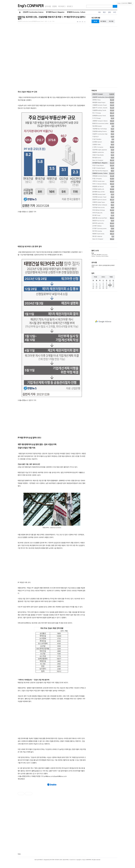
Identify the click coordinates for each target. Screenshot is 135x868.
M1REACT (41, 860)
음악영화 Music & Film (103, 192)
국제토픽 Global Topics (103, 202)
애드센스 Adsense (103, 236)
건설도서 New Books (103, 155)
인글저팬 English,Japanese (103, 150)
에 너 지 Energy (103, 113)
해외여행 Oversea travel (103, 194)
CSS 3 (74, 860)
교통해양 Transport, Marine (103, 121)
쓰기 (115, 12)
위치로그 (70, 6)
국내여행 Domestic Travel (103, 197)
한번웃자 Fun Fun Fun (103, 221)
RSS (99, 12)
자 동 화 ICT (103, 137)
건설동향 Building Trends (103, 110)
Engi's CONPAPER (31, 6)
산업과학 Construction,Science (33, 12)
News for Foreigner (103, 160)
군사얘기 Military (103, 226)
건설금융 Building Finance (103, 131)
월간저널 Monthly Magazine (103, 171)
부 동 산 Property (103, 179)
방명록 (54, 6)
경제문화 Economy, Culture (76, 12)
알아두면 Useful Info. (103, 223)
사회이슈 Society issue (103, 181)
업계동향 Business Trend (103, 116)
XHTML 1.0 (68, 860)
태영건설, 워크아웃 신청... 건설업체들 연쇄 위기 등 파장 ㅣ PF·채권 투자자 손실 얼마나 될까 (51, 18)
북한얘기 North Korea (103, 234)
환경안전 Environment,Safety (103, 124)
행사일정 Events (103, 158)
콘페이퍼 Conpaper (103, 94)
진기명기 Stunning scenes (103, 229)
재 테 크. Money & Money (103, 184)
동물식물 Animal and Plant (103, 218)
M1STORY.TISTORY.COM (56, 860)
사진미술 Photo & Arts (103, 208)
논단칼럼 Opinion (103, 142)
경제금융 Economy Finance (103, 176)
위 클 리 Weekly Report (103, 168)
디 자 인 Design (103, 118)
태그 (104, 12)
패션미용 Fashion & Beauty (103, 205)
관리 (109, 12)
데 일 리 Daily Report (103, 166)
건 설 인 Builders (103, 139)
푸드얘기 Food (103, 215)
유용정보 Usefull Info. (103, 152)
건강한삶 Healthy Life (103, 189)
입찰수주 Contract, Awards (103, 108)
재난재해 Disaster (103, 126)
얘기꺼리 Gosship (103, 231)
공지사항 (48, 6)
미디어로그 (62, 6)
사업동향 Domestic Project (103, 105)
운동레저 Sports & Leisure (103, 200)
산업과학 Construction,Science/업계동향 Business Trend (31, 21)
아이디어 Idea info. (103, 213)
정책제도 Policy (103, 100)
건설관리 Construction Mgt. (103, 134)
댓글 (19, 854)
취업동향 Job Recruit (103, 187)
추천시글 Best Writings (103, 210)
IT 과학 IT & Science (103, 147)
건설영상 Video (103, 145)
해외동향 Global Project (103, 103)
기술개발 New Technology (103, 129)
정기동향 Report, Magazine (55, 12)
